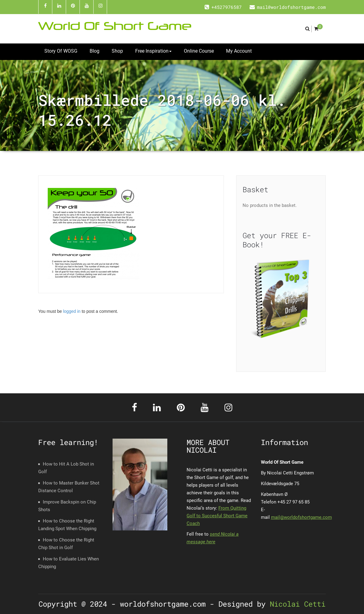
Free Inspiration (153, 51)
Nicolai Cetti (295, 604)
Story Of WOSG (61, 51)
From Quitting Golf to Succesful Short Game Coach (217, 516)
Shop (117, 51)
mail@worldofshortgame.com (301, 517)
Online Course (199, 51)
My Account (239, 51)
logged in (72, 311)
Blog (95, 51)
